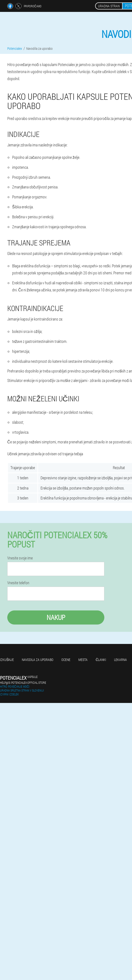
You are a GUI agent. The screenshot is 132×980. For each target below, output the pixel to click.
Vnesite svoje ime (20, 558)
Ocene (66, 660)
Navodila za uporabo (38, 660)
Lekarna (120, 660)
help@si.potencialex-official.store (23, 683)
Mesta (83, 660)
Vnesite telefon (18, 583)
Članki (101, 660)
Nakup (56, 617)
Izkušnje (7, 660)
